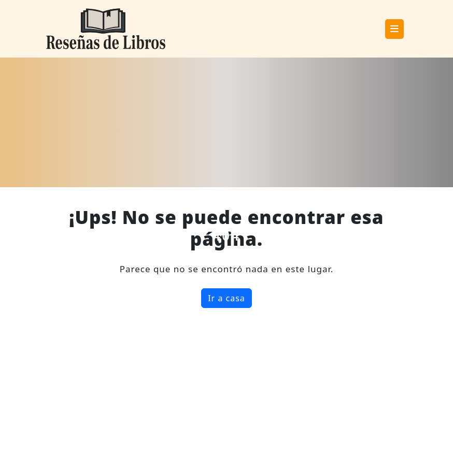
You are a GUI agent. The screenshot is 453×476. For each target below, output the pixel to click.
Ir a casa (227, 298)
